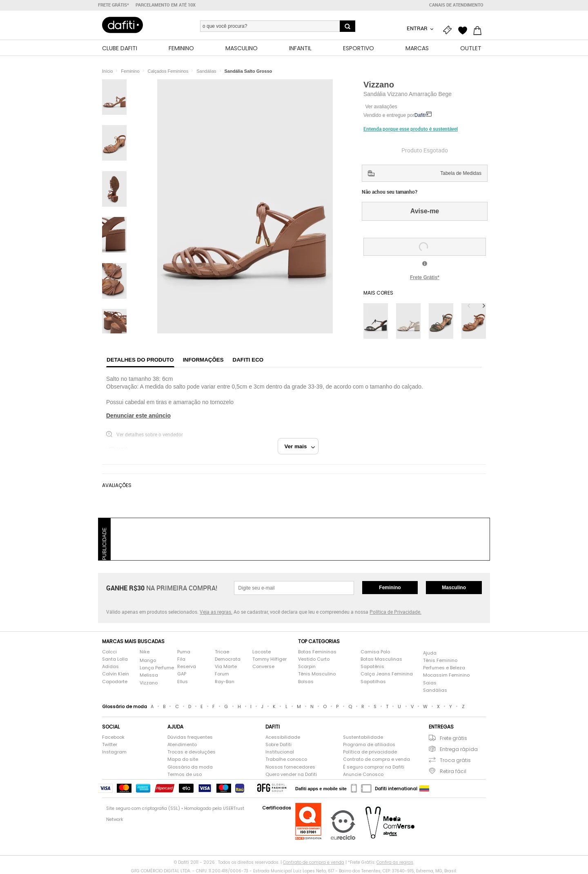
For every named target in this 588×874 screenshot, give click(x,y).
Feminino (390, 588)
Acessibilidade (283, 737)
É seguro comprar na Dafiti (374, 767)
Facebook (113, 737)
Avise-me (425, 211)
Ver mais (300, 446)
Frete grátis (453, 738)
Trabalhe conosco (286, 760)
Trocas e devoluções (192, 752)
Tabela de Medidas (461, 173)
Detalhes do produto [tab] (140, 360)
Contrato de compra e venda (376, 760)
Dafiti (420, 116)
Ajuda (430, 653)
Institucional (280, 752)
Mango (148, 661)
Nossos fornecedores (290, 767)
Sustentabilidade (363, 737)
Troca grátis (455, 761)
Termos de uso (185, 775)
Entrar (418, 28)
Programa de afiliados (369, 745)
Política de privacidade (370, 752)
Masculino (454, 588)
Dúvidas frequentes (190, 737)
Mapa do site (183, 760)
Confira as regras (395, 862)
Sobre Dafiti (278, 745)
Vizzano (379, 85)
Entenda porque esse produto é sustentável (411, 129)
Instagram (114, 752)
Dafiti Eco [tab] (248, 360)
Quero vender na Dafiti (291, 775)
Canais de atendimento (456, 5)
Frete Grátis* (425, 277)
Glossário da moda (190, 767)
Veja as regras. (216, 612)
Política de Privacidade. (395, 612)
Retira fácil (453, 772)
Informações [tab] (203, 360)
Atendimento (182, 745)
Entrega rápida (459, 749)
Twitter (110, 745)
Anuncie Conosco (363, 775)
